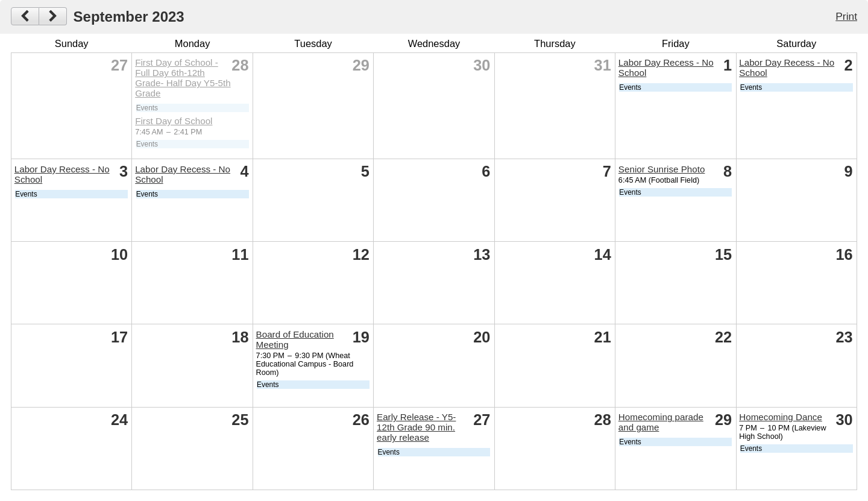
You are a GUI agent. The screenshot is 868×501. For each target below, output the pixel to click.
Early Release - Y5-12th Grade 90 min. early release (416, 427)
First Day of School (174, 121)
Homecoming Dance (781, 417)
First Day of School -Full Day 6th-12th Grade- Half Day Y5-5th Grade (183, 78)
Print (846, 16)
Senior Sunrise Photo (662, 169)
